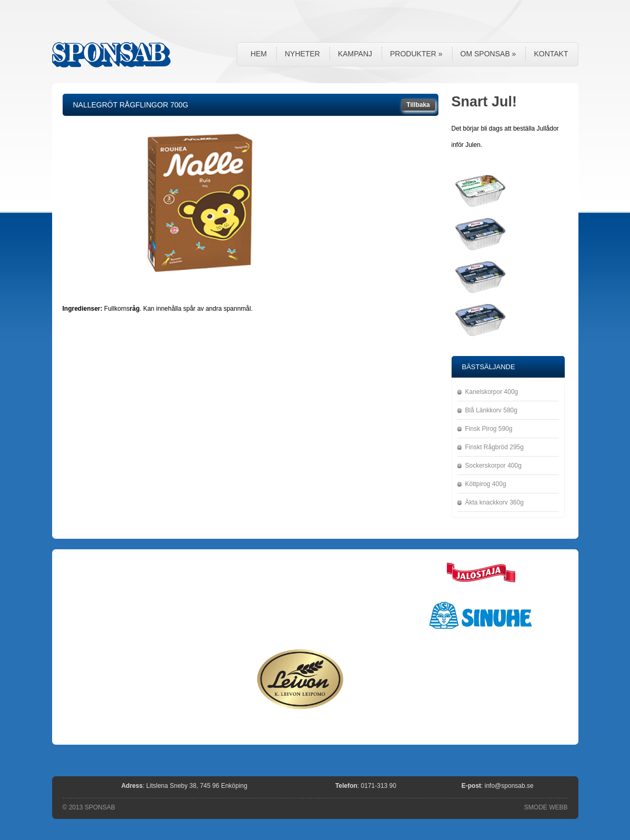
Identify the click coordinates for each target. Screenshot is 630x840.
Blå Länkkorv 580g (491, 410)
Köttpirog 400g (486, 484)
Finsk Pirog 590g (489, 429)
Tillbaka (418, 105)
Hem (259, 54)
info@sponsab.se (509, 786)
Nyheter (302, 54)
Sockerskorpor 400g (493, 466)
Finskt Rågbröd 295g (494, 447)
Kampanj (355, 54)
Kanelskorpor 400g (492, 392)
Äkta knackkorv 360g (494, 502)
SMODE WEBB (546, 807)
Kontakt (551, 54)
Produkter (416, 54)
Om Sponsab (488, 54)
